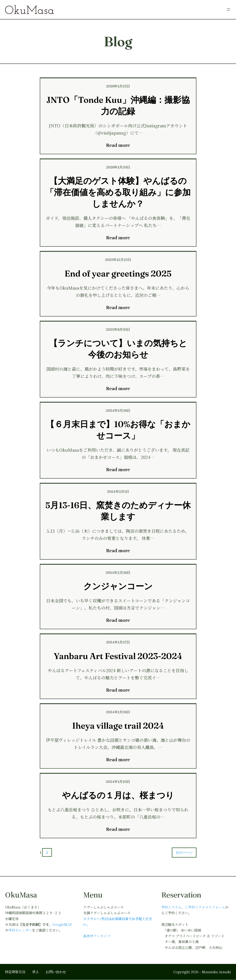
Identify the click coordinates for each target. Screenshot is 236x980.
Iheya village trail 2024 (118, 726)
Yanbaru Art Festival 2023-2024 (118, 656)
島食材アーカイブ (97, 936)
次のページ (184, 852)
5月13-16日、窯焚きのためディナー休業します (118, 511)
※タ (87, 919)
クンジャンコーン (118, 586)
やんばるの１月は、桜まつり (118, 795)
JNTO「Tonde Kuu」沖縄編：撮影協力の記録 (118, 105)
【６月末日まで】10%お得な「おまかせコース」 (118, 430)
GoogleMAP (62, 924)
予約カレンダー (20, 930)
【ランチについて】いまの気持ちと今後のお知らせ (118, 349)
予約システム (171, 907)
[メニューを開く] (228, 10)
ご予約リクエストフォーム (205, 907)
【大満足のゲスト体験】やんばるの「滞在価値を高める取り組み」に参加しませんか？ (118, 192)
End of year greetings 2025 (118, 273)
